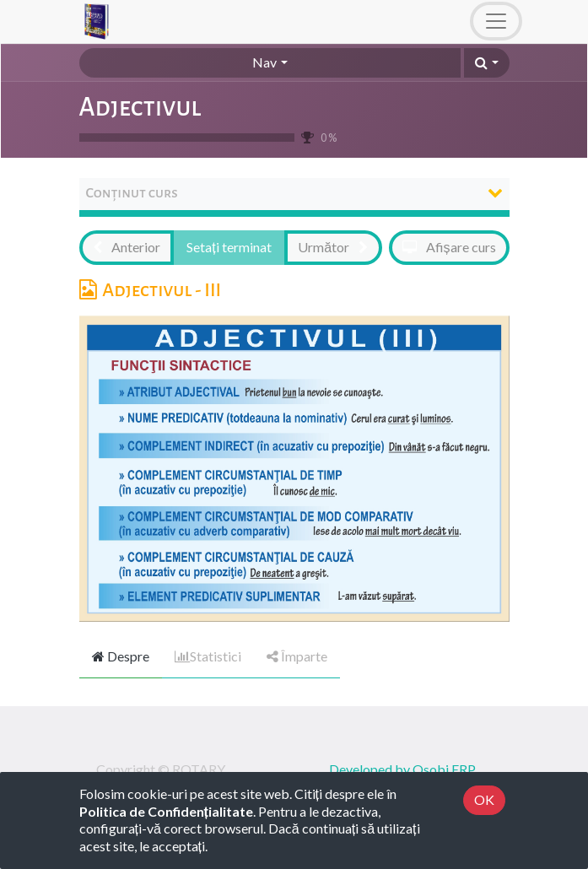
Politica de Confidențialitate (166, 811)
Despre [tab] (121, 656)
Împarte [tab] (297, 656)
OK (484, 799)
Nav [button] (264, 62)
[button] (486, 63)
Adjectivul (140, 107)
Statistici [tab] (208, 656)
